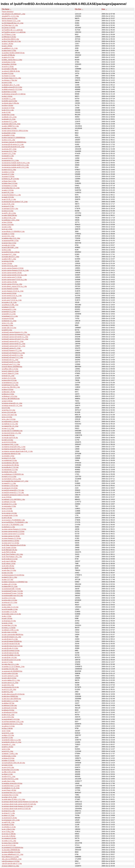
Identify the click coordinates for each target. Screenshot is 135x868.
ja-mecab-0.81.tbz (8, 435)
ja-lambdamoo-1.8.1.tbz (10, 383)
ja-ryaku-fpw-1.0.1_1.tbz (10, 664)
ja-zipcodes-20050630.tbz (11, 850)
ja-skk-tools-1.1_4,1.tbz (10, 701)
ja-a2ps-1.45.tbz (8, 44)
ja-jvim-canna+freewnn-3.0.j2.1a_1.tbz (15, 270)
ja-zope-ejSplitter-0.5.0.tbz (11, 852)
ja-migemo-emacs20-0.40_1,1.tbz (14, 447)
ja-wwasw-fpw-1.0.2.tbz (10, 795)
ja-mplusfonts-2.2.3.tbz (10, 470)
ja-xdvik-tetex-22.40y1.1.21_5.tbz (14, 799)
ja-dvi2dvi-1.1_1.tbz (9, 99)
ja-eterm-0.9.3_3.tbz (9, 170)
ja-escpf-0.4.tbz (7, 158)
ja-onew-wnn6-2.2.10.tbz (11, 541)
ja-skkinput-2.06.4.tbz (9, 705)
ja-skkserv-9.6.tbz (8, 710)
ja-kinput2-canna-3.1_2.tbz (11, 348)
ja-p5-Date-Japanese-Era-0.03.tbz (14, 545)
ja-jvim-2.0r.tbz (7, 263)
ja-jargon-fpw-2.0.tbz (9, 243)
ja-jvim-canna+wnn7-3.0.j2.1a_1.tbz (14, 280)
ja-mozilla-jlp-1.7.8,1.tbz (10, 467)
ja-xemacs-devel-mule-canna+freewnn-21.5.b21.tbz (20, 802)
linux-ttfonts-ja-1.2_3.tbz (10, 857)
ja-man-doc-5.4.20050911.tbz (12, 431)
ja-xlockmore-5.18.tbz (9, 818)
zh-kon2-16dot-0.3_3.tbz (10, 866)
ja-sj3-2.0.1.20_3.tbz (9, 689)
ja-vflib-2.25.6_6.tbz (9, 772)
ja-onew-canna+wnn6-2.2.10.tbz (13, 531)
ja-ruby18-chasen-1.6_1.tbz (11, 637)
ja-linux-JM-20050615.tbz (11, 399)
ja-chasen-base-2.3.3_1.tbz (11, 78)
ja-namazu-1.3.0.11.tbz (10, 486)
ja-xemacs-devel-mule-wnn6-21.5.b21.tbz (16, 809)
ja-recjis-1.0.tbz (7, 623)
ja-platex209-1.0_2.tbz (10, 586)
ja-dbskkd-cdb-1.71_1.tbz (11, 85)
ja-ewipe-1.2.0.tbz (8, 172)
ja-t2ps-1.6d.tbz (7, 728)
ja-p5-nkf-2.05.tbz (8, 566)
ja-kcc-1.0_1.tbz (7, 323)
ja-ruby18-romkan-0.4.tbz (11, 651)
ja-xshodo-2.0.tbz (8, 825)
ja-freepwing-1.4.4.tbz (9, 186)
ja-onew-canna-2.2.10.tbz (11, 536)
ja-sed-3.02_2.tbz (8, 685)
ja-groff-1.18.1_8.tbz (9, 213)
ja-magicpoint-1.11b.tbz (10, 422)
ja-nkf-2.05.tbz (7, 518)
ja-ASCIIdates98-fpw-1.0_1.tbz (13, 23)
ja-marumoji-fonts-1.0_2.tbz (11, 433)
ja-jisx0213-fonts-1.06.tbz (11, 252)
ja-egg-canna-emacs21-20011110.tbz (15, 131)
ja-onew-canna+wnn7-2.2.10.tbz (13, 534)
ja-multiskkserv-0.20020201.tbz (13, 474)
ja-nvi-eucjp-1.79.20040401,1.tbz (13, 520)
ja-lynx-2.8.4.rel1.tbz (9, 412)
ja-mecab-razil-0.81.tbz (10, 438)
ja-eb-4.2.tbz (6, 112)
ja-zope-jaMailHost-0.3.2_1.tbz (13, 854)
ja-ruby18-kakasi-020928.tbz (12, 641)
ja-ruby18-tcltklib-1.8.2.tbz (11, 655)
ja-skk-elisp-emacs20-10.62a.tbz (13, 694)
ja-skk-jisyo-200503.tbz (10, 696)
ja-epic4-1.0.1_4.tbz (9, 154)
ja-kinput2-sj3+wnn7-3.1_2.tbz (12, 357)
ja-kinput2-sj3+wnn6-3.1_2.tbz (12, 355)
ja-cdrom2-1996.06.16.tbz (11, 71)
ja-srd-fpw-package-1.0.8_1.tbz (13, 722)
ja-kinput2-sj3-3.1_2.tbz (10, 360)
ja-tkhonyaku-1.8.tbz (9, 756)
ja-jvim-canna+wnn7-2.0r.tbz (12, 277)
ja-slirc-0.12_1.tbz (8, 715)
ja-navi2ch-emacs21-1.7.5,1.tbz (13, 493)
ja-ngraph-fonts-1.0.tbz (10, 515)
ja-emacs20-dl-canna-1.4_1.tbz (13, 144)
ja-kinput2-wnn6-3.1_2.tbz (11, 362)
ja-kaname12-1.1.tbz (9, 309)
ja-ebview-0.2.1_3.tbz (9, 122)
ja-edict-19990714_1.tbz (10, 126)
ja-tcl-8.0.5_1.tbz (8, 733)
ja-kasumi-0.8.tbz (8, 318)
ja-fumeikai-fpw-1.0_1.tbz (11, 188)
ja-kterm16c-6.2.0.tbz (9, 380)
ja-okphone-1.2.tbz (8, 527)
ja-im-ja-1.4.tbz (7, 229)
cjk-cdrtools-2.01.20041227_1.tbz (14, 14)
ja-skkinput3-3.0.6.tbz (9, 708)
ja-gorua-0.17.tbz (8, 206)
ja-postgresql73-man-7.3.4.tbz (12, 591)
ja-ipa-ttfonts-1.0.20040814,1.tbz (13, 231)
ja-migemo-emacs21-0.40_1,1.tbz (14, 449)
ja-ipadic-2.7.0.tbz (8, 234)
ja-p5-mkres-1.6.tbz (9, 564)
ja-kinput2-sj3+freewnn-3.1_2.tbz (13, 353)
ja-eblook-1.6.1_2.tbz (9, 117)
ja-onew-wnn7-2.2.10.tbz (11, 543)
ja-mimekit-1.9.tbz (8, 456)
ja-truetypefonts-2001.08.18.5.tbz (13, 763)
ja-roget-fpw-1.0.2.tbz (9, 625)
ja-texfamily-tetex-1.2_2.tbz (11, 740)
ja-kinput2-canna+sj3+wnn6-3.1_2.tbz (15, 337)
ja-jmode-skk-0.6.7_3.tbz (11, 257)
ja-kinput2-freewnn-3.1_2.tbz (12, 350)
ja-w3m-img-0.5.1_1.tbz (10, 779)
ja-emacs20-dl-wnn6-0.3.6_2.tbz (13, 147)
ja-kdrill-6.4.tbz (7, 330)
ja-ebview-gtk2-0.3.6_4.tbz (11, 124)
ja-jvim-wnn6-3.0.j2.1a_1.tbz (12, 296)
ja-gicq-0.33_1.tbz (8, 204)
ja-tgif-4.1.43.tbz (8, 747)
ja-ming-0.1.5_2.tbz (9, 458)
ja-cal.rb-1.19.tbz (8, 67)
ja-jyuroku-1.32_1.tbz (9, 302)
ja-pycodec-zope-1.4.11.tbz (11, 614)
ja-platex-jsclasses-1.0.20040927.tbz (15, 582)
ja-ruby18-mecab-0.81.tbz (11, 644)
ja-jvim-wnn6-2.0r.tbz (9, 293)
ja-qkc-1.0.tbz (7, 616)
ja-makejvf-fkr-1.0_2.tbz (10, 426)
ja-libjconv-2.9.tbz (8, 394)
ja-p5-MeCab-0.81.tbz (10, 550)
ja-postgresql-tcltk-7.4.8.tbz (11, 589)
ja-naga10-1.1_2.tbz (9, 483)
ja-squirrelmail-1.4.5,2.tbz (11, 719)
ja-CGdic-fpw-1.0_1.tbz (10, 25)
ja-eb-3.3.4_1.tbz (8, 110)
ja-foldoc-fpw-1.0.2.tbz (10, 183)
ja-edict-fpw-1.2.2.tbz (9, 128)
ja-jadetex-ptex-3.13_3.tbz (11, 238)
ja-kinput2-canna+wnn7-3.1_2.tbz (14, 346)
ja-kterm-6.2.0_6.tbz (9, 378)
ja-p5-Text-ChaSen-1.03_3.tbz (12, 554)
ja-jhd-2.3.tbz (6, 250)
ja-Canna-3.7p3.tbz (9, 28)
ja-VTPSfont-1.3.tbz (9, 35)
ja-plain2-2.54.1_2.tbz (9, 577)
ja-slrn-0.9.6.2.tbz (8, 717)
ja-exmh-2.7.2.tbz (8, 174)
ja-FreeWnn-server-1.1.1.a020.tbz (14, 32)
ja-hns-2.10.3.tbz (8, 225)
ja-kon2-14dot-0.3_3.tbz (10, 371)
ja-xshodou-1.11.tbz (9, 827)
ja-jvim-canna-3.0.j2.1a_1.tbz (12, 284)
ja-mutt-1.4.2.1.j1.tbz (9, 477)
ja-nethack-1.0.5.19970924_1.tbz (13, 499)
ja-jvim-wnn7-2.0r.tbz (9, 298)
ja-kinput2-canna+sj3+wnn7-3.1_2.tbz (15, 339)
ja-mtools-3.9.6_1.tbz (9, 472)
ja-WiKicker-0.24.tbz (9, 37)
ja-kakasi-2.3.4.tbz (8, 307)
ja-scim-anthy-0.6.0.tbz (10, 673)
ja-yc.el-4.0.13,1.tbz (9, 845)
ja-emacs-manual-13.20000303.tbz (14, 142)
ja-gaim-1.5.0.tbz (8, 190)
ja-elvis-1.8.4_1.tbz (8, 140)
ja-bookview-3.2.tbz (9, 62)
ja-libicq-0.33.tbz (8, 390)
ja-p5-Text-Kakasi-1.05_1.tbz (12, 557)
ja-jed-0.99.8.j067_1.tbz (10, 247)
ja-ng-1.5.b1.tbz (7, 511)
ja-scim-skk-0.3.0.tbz (9, 678)
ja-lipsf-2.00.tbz (7, 401)
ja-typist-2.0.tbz (7, 765)
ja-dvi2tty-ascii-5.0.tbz (10, 101)
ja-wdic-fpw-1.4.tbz (8, 781)
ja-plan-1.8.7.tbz (8, 580)
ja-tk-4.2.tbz (6, 749)
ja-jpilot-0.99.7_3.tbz (9, 259)
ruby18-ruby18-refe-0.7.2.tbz (12, 864)
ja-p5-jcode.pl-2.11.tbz (10, 559)
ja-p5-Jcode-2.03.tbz (9, 548)
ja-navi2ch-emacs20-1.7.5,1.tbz (13, 490)
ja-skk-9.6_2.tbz (7, 692)
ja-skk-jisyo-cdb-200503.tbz (11, 699)
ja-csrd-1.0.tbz (7, 83)
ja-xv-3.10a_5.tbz (8, 832)
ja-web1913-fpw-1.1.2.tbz (11, 786)
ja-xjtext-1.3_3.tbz (8, 815)
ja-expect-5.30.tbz (8, 176)
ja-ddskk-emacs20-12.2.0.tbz (12, 87)
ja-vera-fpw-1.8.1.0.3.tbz (10, 770)
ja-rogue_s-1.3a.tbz (9, 628)
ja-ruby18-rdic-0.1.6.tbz (10, 648)
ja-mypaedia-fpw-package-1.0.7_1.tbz (15, 481)
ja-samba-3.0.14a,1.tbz (10, 669)
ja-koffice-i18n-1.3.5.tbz (10, 369)
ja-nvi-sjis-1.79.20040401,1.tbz (13, 525)
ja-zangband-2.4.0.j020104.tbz (13, 848)
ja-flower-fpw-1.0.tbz (9, 181)
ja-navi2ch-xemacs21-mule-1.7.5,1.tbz (15, 495)
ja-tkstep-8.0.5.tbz (8, 758)
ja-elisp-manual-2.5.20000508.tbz (14, 138)
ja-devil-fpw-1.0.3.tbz (9, 92)
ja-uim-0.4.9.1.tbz (8, 767)
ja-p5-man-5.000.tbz (9, 561)
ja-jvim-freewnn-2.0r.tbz (10, 289)
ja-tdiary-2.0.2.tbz (8, 735)
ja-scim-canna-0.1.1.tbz (10, 676)
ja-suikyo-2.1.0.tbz (8, 726)
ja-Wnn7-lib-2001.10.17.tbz (11, 41)
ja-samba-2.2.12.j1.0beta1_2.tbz (13, 667)
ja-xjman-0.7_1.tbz (8, 813)
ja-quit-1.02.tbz (7, 618)
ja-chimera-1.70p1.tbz (10, 80)
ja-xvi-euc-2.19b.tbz (9, 834)
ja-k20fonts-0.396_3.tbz (10, 305)
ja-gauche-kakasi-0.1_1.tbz (11, 195)
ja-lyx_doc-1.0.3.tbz (9, 419)
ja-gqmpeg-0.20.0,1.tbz (10, 209)
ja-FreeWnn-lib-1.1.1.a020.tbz (12, 30)
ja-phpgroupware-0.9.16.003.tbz (13, 575)
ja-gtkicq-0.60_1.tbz (9, 218)
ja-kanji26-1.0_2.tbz (9, 314)
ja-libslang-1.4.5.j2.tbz (10, 396)
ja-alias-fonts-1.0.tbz (9, 51)
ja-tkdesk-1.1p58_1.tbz (10, 754)
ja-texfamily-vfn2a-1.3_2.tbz (12, 742)
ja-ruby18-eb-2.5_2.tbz (10, 639)
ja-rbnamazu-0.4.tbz (9, 621)
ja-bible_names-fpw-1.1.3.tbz (12, 60)
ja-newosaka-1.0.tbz (9, 506)
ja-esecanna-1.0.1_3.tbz (10, 160)
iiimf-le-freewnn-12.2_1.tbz (11, 21)
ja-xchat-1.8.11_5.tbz (9, 797)
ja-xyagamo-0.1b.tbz (9, 838)
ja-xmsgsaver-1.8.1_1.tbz (11, 820)
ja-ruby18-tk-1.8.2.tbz (9, 657)
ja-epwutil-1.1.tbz (8, 156)
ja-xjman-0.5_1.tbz (8, 811)
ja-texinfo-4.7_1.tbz (9, 744)
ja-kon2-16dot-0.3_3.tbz (10, 373)
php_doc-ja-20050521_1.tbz (12, 859)
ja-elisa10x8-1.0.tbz (9, 133)
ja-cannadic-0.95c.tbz (9, 69)
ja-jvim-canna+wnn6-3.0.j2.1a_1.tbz (14, 275)
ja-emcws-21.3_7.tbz (9, 151)
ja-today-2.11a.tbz (8, 760)
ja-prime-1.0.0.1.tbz (9, 598)
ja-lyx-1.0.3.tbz (7, 417)
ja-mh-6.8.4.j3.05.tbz (9, 442)
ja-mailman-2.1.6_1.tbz (10, 424)
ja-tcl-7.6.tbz (6, 731)
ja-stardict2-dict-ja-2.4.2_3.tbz (12, 724)
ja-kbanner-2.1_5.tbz (9, 321)
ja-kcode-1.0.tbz (7, 325)
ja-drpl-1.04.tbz (7, 96)
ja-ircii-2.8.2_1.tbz (8, 236)
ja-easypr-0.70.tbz (8, 108)
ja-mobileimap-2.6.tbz (9, 460)
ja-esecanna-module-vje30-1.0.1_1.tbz (15, 165)
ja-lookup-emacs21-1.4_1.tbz (12, 406)
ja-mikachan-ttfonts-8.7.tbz (11, 454)
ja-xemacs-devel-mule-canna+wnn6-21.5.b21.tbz (19, 804)
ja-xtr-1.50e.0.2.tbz (8, 829)
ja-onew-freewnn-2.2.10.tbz (11, 538)
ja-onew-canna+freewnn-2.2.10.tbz (14, 529)
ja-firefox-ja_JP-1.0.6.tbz (10, 179)
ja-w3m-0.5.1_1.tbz (9, 776)
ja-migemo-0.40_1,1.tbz (10, 444)
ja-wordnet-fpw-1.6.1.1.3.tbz (12, 793)
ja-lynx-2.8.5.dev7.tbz (9, 415)
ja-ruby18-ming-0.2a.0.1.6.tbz (12, 646)
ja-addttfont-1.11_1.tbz (10, 48)
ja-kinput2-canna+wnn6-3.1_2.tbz (14, 344)
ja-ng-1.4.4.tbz (7, 509)
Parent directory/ (8, 12)
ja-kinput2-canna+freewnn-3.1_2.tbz (15, 332)
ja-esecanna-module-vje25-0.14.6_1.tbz (16, 163)
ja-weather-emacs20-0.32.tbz (12, 783)
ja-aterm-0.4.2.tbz (8, 57)
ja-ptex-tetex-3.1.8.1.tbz (10, 607)
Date (103, 9)
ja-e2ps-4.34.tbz (8, 105)
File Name (6, 9)
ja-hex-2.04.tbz (7, 222)
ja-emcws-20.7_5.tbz (9, 149)
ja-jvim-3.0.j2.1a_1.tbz (10, 266)
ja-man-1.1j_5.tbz (8, 428)
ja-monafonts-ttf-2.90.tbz (10, 465)
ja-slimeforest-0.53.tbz (10, 712)
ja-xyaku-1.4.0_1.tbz (9, 841)
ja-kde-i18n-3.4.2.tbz (9, 328)
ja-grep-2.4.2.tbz (8, 211)
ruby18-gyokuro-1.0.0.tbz (11, 861)
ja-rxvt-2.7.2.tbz (7, 662)
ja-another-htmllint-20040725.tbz (13, 53)
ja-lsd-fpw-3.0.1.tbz (9, 410)
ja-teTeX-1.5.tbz (7, 738)
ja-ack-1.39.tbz (7, 46)
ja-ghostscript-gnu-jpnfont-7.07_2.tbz (15, 202)
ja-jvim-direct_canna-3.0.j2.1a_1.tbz (14, 286)
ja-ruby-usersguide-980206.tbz (13, 635)
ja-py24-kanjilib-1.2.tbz (10, 609)
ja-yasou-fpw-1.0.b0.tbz (10, 843)
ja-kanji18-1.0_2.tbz (9, 312)
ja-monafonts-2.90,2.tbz (10, 463)
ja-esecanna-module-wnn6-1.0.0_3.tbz (15, 167)
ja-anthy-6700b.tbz (8, 55)
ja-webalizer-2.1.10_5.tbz (11, 788)
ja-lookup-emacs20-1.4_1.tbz (12, 403)
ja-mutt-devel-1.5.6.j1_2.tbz (11, 479)
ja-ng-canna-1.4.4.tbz (9, 513)
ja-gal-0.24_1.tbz (8, 192)
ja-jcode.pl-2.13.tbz (9, 245)
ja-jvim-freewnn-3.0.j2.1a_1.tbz (13, 291)
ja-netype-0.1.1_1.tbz (9, 504)
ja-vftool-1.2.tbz (7, 774)
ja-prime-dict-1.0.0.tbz (10, 600)
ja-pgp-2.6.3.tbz (7, 573)
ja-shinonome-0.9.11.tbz (10, 687)
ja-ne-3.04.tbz (7, 497)
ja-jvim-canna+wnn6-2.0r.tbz (12, 273)
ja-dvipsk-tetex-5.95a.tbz (10, 103)
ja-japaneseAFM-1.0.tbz (10, 241)
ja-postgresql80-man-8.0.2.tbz (12, 596)
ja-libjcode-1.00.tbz (8, 392)
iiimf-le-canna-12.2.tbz (10, 18)
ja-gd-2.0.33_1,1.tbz (9, 199)
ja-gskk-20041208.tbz (9, 215)
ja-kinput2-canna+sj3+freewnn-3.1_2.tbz (16, 334)
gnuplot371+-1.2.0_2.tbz (10, 16)
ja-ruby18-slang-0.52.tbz (10, 653)
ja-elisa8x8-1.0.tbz (8, 135)
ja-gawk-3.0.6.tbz (8, 197)
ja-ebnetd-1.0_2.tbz (9, 119)
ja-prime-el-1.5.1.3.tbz (10, 602)
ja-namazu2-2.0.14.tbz (10, 488)
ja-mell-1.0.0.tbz (7, 440)
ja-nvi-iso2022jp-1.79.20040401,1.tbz (15, 522)
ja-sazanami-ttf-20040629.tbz (12, 671)
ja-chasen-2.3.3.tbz (9, 76)
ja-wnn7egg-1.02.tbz (9, 790)
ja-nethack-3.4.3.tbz (9, 502)
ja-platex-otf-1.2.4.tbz (9, 584)
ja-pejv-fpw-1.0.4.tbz (9, 570)
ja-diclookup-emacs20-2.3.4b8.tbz (14, 94)
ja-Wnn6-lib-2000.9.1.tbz (10, 39)
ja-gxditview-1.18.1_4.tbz (11, 220)
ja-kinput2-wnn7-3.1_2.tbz (11, 364)
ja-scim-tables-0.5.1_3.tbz (11, 680)
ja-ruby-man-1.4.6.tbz (9, 632)
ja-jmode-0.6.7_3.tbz (9, 254)
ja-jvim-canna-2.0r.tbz (9, 282)
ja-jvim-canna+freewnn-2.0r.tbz (13, 268)
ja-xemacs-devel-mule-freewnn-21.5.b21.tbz (17, 806)
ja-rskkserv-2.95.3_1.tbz (10, 630)
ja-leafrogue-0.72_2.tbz (10, 385)
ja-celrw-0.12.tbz (8, 73)
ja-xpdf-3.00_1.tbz (8, 822)
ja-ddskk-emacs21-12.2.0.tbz (12, 89)
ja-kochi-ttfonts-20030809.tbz (12, 367)
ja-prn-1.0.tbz (7, 605)
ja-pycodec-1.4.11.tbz (9, 612)
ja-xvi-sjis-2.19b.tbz (9, 836)
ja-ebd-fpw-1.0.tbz (8, 115)
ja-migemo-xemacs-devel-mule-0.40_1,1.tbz (17, 451)
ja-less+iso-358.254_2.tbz (11, 387)
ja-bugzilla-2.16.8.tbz (9, 64)
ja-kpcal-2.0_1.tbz (8, 376)
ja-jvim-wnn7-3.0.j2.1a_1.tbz (12, 300)
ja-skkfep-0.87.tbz (8, 703)
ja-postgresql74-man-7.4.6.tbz (12, 593)
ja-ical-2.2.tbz (7, 227)
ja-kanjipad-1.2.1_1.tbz (10, 316)
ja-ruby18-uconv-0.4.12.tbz (11, 660)
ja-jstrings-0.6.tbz (8, 261)
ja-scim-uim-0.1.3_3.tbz (10, 683)
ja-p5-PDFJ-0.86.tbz (9, 552)
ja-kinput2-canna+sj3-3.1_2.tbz (13, 341)
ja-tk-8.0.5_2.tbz (8, 751)
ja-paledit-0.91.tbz (8, 568)
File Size (78, 9)
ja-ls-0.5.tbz (6, 408)
